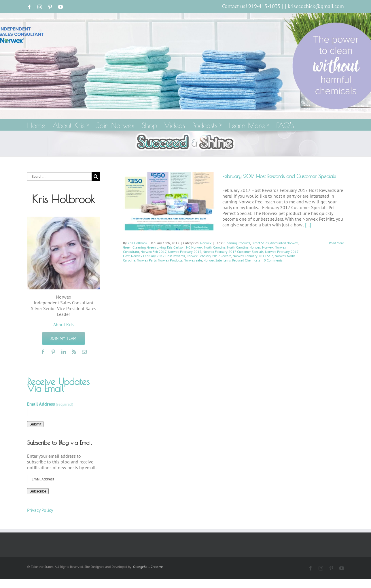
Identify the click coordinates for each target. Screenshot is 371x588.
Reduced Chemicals (246, 260)
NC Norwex (194, 247)
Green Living (156, 247)
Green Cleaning (134, 247)
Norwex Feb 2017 (154, 252)
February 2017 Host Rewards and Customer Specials (279, 176)
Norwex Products (170, 260)
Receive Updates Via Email (58, 385)
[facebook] (43, 352)
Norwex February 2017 (185, 252)
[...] (308, 225)
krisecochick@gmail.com (316, 6)
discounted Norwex (284, 243)
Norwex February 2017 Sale (253, 256)
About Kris (64, 324)
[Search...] (59, 176)
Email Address (50, 404)
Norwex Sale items (217, 260)
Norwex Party (147, 260)
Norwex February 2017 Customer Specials (233, 252)
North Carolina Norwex (244, 247)
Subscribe (38, 491)
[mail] (84, 352)
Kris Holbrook (137, 243)
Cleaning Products (237, 243)
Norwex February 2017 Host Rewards (158, 256)
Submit (35, 424)
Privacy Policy (40, 510)
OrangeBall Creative (148, 567)
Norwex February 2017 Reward (209, 256)
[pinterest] (53, 352)
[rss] (74, 352)
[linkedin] (64, 352)
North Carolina (215, 247)
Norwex (206, 243)
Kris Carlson (176, 247)
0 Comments (273, 260)
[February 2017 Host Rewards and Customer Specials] (169, 201)
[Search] (96, 176)
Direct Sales (260, 243)
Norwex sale (193, 260)
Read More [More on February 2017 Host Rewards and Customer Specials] (336, 243)
